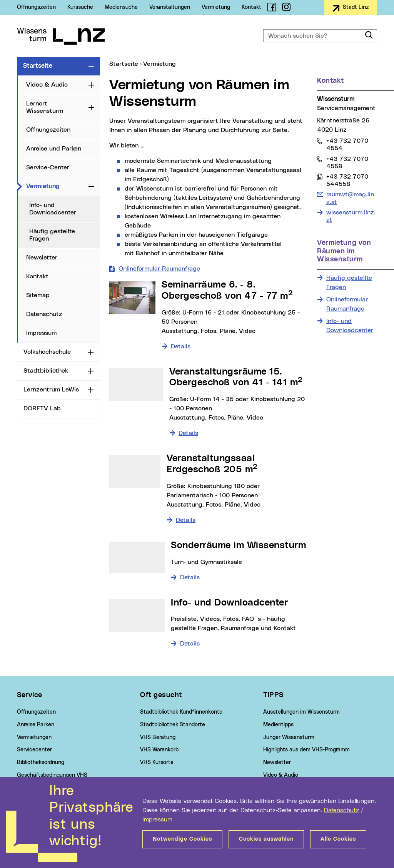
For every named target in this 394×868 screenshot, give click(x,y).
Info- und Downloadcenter (53, 209)
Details (181, 346)
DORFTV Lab (42, 408)
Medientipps (278, 725)
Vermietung (216, 7)
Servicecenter (34, 750)
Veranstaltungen (170, 7)
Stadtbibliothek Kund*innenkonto (181, 712)
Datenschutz (341, 810)
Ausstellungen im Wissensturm (301, 712)
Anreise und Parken (54, 149)
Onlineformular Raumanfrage (159, 269)
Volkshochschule (47, 352)
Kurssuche (80, 7)
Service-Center (48, 167)
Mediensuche (121, 7)
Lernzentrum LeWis (51, 390)
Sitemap (38, 295)
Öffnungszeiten (36, 7)
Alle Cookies (338, 839)
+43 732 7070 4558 (347, 162)
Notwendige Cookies (182, 839)
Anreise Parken (36, 725)
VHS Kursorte (157, 763)
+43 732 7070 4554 (347, 144)
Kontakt (251, 7)
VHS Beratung (158, 738)
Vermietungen (34, 738)
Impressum (157, 819)
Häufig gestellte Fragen (52, 235)
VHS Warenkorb (159, 750)
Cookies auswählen (266, 839)
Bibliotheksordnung (41, 763)
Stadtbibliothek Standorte (173, 725)
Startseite (38, 66)
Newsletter (42, 258)
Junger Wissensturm (289, 738)
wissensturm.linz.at (351, 216)
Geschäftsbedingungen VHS (52, 775)
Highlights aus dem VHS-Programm (306, 750)
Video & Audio (47, 85)
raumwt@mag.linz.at (350, 198)
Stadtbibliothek (46, 371)
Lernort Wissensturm (45, 107)
